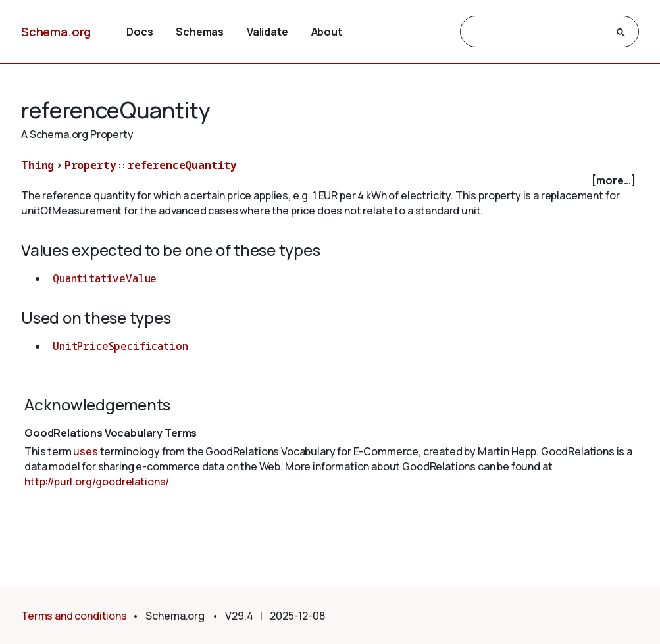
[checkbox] (330, 181)
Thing (38, 165)
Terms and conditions (74, 616)
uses (85, 451)
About (327, 32)
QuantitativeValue (105, 278)
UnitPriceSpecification (120, 346)
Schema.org (56, 32)
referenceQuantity (182, 165)
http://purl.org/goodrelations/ (97, 482)
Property (90, 165)
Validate (267, 32)
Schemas (200, 32)
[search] (538, 32)
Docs (140, 32)
